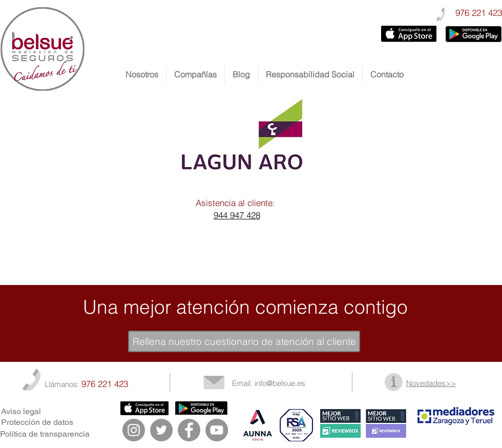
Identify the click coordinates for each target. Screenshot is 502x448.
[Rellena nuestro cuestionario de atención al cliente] (244, 341)
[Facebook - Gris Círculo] (189, 430)
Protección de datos (37, 422)
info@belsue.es (280, 383)
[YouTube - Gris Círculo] (217, 430)
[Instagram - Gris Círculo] (134, 430)
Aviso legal (21, 411)
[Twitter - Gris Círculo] (161, 430)
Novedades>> (431, 383)
